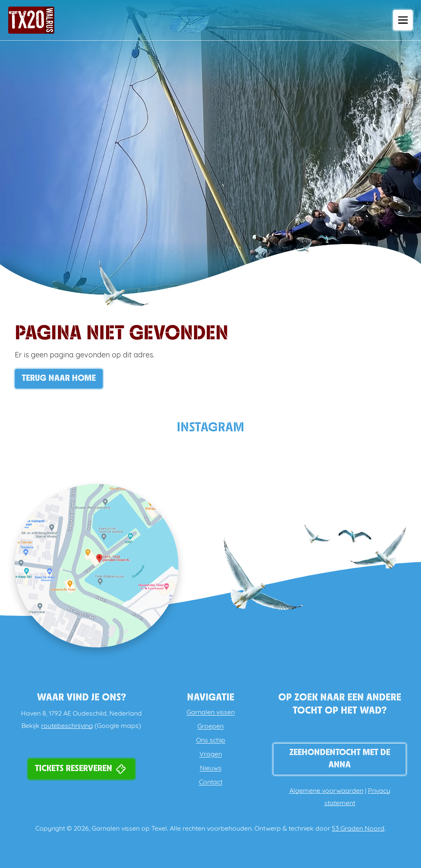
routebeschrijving (67, 726)
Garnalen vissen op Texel (129, 829)
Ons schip (211, 741)
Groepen (210, 727)
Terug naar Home (59, 379)
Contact (211, 783)
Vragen (211, 755)
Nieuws (211, 769)
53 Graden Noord (358, 829)
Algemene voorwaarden (326, 791)
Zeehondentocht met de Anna (340, 759)
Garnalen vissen (211, 713)
